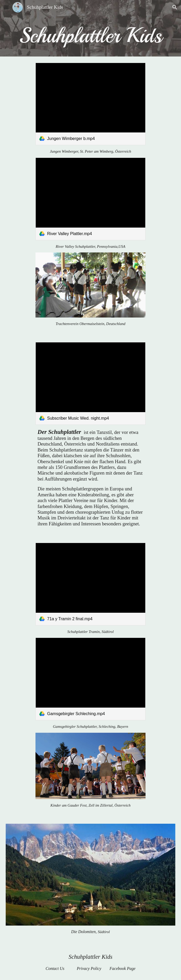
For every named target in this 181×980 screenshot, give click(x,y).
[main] (90, 36)
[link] (90, 104)
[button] (6, 7)
